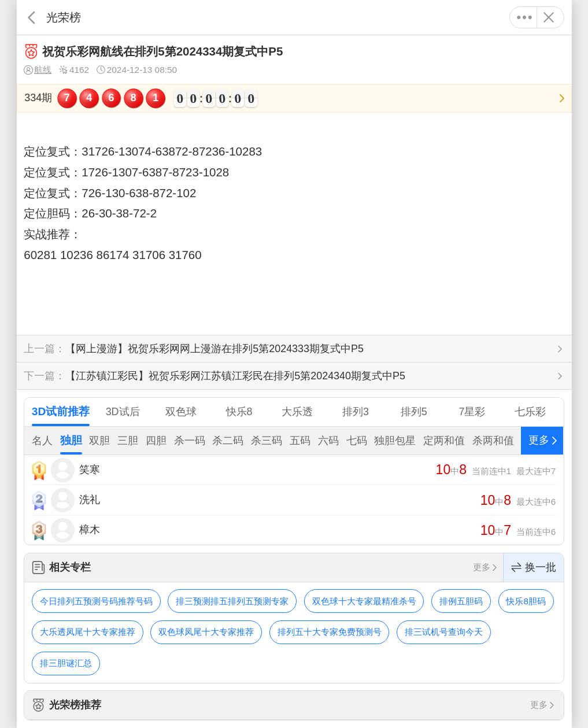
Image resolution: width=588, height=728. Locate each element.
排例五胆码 (461, 601)
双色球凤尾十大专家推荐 (206, 632)
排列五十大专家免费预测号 (330, 632)
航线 (38, 70)
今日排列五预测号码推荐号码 (96, 601)
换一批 (534, 568)
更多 (525, 17)
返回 (32, 17)
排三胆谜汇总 (66, 663)
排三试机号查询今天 (444, 632)
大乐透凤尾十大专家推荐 (88, 632)
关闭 (549, 17)
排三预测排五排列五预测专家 (232, 601)
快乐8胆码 (526, 601)
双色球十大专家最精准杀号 (364, 601)
